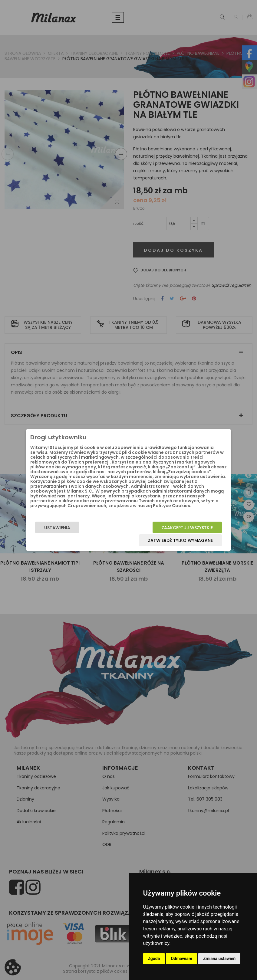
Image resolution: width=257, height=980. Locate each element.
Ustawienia (57, 528)
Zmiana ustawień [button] (219, 959)
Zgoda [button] (154, 959)
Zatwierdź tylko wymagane (180, 540)
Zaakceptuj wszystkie (187, 528)
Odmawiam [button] (181, 959)
